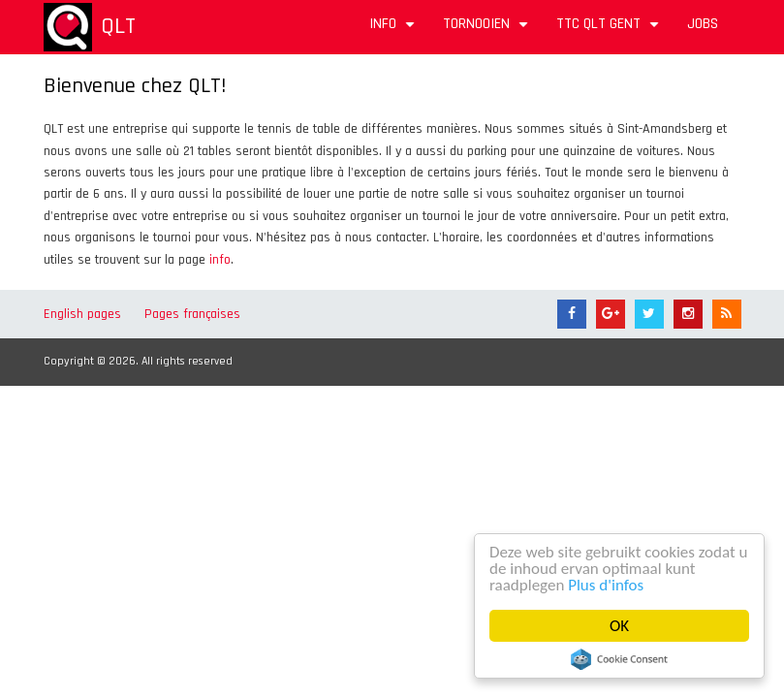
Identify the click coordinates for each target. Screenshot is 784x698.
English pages (82, 314)
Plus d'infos (607, 585)
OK (619, 626)
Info (394, 31)
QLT (118, 26)
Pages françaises (192, 314)
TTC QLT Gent (610, 31)
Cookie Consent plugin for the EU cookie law (619, 659)
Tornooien (488, 31)
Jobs (703, 24)
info (220, 260)
